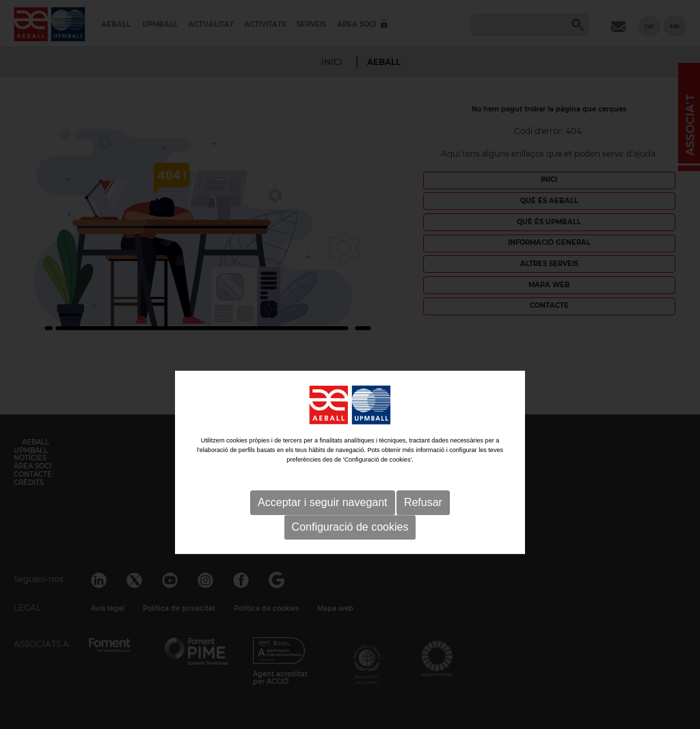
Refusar (423, 534)
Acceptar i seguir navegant (322, 534)
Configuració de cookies (350, 558)
